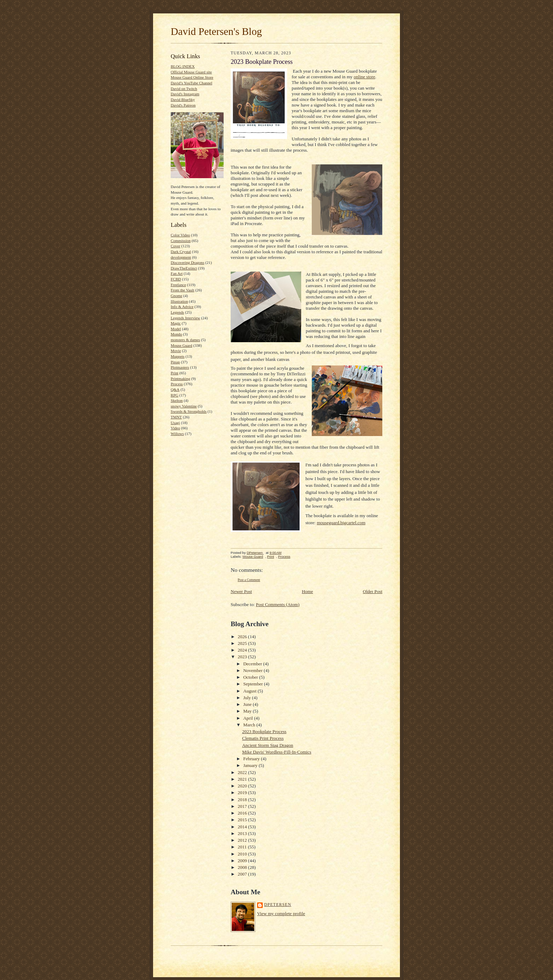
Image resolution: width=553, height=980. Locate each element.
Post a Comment (249, 580)
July (248, 698)
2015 (243, 820)
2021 (243, 779)
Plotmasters (180, 367)
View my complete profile (281, 914)
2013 (243, 833)
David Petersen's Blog (216, 31)
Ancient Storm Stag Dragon (268, 745)
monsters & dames (185, 340)
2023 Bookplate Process (264, 731)
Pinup (175, 362)
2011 (243, 847)
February (252, 759)
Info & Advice (182, 307)
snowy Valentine (184, 406)
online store (364, 77)
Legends (177, 312)
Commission (181, 241)
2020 (243, 786)
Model (176, 329)
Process (177, 384)
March (250, 725)
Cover (175, 246)
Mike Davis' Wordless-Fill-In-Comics (276, 752)
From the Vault (183, 290)
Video (175, 428)
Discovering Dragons (187, 262)
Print (175, 373)
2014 (243, 827)
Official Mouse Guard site (191, 72)
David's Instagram (185, 94)
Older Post (373, 591)
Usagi (175, 423)
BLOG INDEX (183, 66)
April (249, 718)
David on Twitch (184, 89)
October (251, 677)
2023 (243, 657)
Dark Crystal (181, 252)
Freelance (178, 285)
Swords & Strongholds (189, 411)
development (181, 257)
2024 (243, 650)
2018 (243, 800)
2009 (243, 861)
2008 (243, 867)
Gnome (177, 296)
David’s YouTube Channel (192, 83)
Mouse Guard (181, 345)
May (248, 711)
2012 (243, 840)
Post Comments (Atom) (278, 604)
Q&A (175, 389)
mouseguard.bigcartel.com (341, 523)
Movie (176, 351)
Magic (176, 323)
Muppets (178, 356)
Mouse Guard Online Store (192, 77)
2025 (243, 643)
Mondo (176, 334)
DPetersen (278, 905)
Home (308, 591)
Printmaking (180, 379)
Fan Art (177, 273)
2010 (243, 854)
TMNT (176, 417)
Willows (177, 434)
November (254, 670)
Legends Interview (185, 318)
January (251, 765)
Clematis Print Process (263, 738)
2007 (243, 874)
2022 (243, 772)
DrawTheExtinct (184, 268)
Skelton (177, 400)
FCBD (176, 279)
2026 (243, 637)
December (253, 664)
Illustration (179, 301)
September (254, 684)
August (251, 691)
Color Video (180, 235)
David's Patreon (183, 105)
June (248, 704)
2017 (243, 806)
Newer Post (241, 591)
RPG (175, 395)
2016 (243, 813)
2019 (243, 793)
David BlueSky (183, 99)
